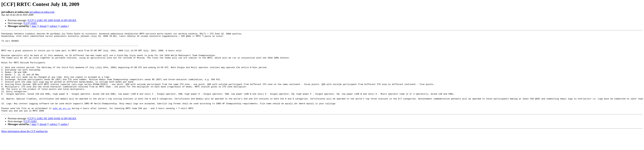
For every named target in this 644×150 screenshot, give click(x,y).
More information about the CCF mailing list (24, 147)
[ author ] (64, 26)
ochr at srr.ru (62, 124)
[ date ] (34, 26)
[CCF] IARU (30, 23)
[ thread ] (43, 26)
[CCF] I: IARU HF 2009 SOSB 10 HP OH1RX (52, 20)
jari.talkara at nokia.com (42, 12)
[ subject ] (54, 26)
